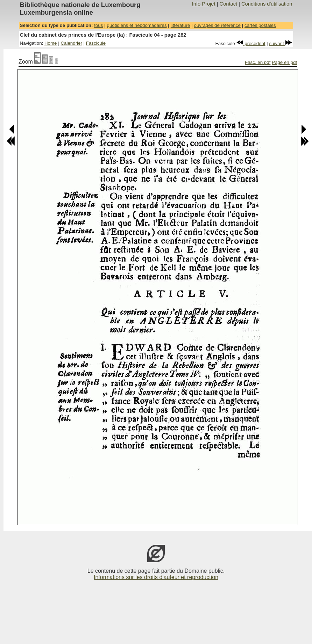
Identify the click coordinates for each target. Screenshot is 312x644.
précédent (251, 43)
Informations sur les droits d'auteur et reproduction (156, 577)
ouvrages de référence (217, 25)
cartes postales (260, 25)
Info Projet (204, 4)
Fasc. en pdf (258, 62)
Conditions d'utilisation (267, 4)
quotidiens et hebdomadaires (137, 25)
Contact (229, 4)
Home (51, 43)
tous (98, 25)
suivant (281, 43)
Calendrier (71, 43)
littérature (180, 25)
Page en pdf (284, 62)
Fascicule (96, 43)
